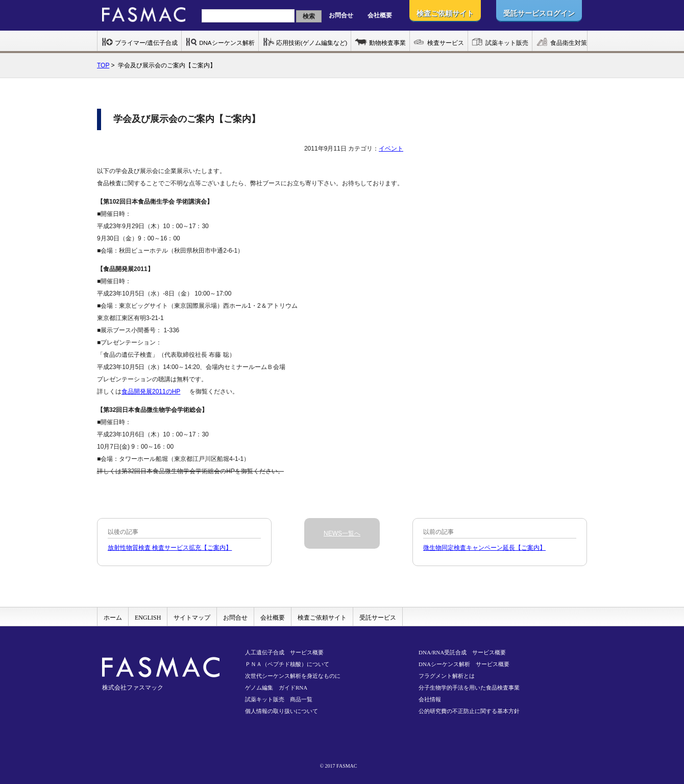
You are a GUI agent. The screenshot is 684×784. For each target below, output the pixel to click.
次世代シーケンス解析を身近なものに (293, 676)
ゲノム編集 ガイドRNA (276, 688)
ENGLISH (148, 618)
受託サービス (378, 618)
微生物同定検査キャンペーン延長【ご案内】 (484, 548)
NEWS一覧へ (342, 533)
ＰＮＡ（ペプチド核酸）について (287, 664)
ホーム (113, 618)
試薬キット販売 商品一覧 (279, 699)
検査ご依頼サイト (322, 618)
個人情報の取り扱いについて (282, 711)
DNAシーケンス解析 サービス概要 (464, 664)
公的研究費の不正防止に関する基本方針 (469, 711)
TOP (103, 65)
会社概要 (380, 15)
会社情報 (430, 699)
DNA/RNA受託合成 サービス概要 (462, 652)
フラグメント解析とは (447, 676)
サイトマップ (192, 618)
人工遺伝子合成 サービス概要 (284, 652)
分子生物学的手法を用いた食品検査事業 (469, 688)
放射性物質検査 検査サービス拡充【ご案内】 (170, 548)
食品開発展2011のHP (151, 391)
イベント (391, 149)
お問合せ (341, 15)
